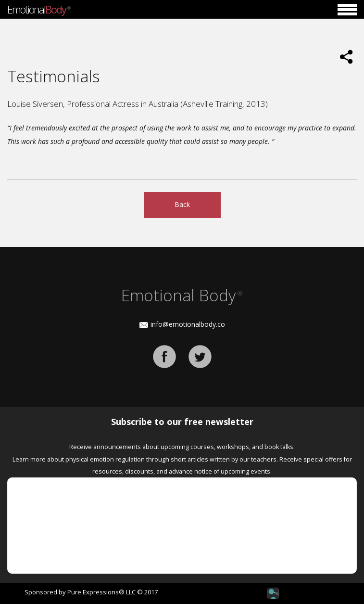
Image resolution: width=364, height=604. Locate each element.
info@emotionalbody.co (188, 324)
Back (182, 204)
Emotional (38, 9)
